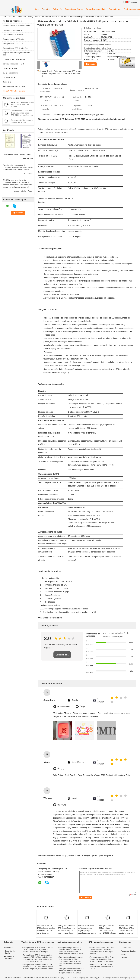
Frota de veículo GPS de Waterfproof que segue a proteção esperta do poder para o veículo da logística (87, 931)
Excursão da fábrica (74, 9)
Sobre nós (58, 9)
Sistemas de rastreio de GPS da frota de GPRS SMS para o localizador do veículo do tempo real (61, 74)
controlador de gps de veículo (14, 59)
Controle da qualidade (96, 9)
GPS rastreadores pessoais (13, 35)
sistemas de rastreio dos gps (57, 856)
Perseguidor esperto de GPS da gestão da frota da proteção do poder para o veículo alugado (66, 929)
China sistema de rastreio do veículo (36, 978)
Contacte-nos (115, 9)
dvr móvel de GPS (10, 77)
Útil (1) (83, 707)
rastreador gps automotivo (13, 30)
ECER (133, 978)
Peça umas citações (128, 951)
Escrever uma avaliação (62, 656)
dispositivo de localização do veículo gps (16, 54)
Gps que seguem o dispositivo (102, 856)
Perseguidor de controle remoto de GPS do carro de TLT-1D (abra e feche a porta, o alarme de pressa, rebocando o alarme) (38, 967)
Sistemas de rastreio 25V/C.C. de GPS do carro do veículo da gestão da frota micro (127, 929)
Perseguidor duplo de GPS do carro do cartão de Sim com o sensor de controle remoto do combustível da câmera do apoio (71, 951)
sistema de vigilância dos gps (79, 856)
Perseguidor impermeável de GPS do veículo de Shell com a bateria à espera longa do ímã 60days (72, 971)
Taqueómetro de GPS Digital (14, 39)
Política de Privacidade (13, 978)
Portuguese (133, 2)
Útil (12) (61, 769)
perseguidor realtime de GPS (14, 64)
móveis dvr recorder (10, 68)
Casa (37, 9)
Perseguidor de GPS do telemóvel (16, 48)
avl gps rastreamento (11, 73)
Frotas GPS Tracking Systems (29, 17)
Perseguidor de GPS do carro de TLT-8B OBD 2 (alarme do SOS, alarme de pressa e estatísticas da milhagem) (38, 950)
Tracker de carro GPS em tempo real (17, 26)
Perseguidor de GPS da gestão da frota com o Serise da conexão (22, 105)
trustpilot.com (64, 707)
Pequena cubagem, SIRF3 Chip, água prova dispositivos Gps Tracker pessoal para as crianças (102, 959)
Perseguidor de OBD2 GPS (13, 44)
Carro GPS (7, 82)
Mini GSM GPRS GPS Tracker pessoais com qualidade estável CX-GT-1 (102, 967)
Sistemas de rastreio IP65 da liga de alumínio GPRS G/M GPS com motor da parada (46, 929)
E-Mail (123, 954)
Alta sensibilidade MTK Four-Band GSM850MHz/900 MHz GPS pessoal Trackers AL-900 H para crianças (103, 951)
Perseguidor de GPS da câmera (15, 86)
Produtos (46, 9)
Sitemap (124, 958)
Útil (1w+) (62, 805)
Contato (92, 64)
